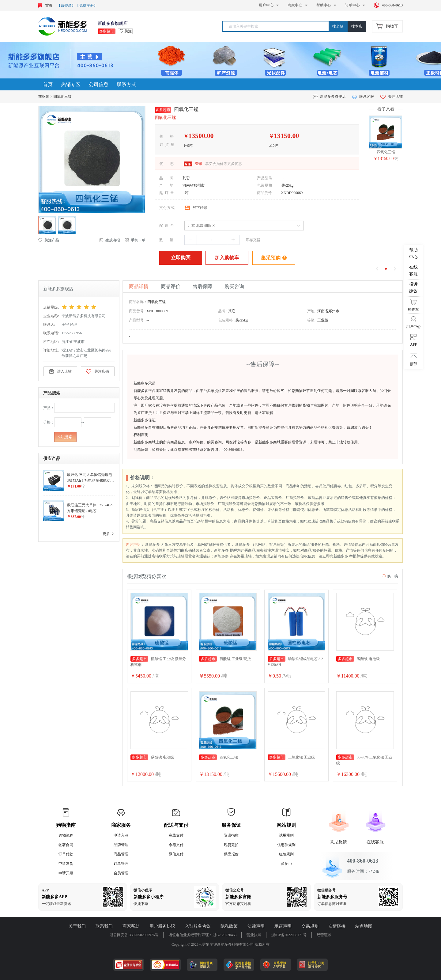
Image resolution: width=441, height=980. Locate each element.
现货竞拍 (231, 845)
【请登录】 (66, 6)
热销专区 (71, 84)
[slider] (88, 307)
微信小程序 (143, 890)
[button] (191, 240)
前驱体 (44, 97)
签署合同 (66, 845)
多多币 (286, 864)
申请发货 (66, 864)
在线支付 (176, 835)
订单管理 (121, 864)
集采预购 (274, 258)
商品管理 (121, 854)
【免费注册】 (86, 6)
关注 (128, 31)
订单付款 (66, 854)
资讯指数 (231, 835)
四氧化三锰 (62, 97)
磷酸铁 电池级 (358, 659)
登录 (198, 164)
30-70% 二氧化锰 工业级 (364, 760)
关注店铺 (392, 97)
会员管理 (121, 873)
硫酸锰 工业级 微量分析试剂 (158, 661)
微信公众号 (235, 890)
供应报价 (231, 854)
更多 (109, 534)
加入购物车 (227, 258)
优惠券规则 (286, 845)
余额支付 (176, 845)
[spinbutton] (212, 240)
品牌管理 (121, 845)
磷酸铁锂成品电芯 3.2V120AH (295, 661)
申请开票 (66, 873)
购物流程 (66, 835)
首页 (48, 84)
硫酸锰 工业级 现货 (225, 659)
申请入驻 (121, 835)
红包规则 (286, 854)
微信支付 (176, 854)
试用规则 (286, 835)
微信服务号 (326, 890)
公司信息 (99, 84)
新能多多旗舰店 (333, 97)
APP (45, 890)
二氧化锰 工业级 (291, 757)
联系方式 (126, 84)
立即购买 (181, 258)
